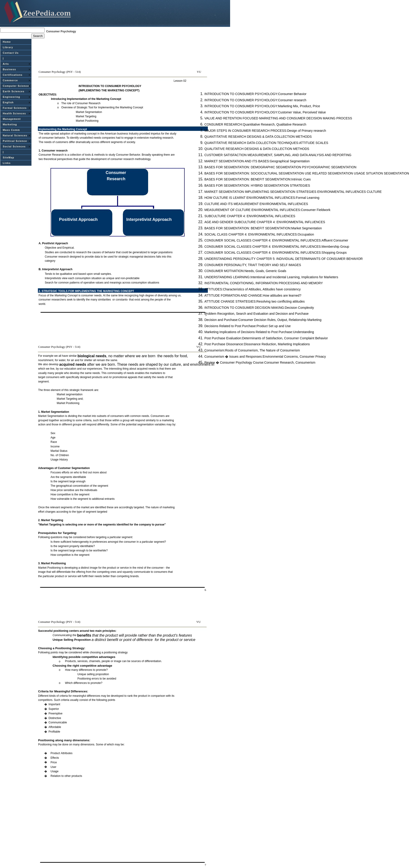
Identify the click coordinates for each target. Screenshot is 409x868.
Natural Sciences (15, 135)
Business (9, 69)
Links (7, 163)
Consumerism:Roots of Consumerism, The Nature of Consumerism (252, 350)
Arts (6, 64)
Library (8, 47)
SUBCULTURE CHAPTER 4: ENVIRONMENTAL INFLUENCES (250, 216)
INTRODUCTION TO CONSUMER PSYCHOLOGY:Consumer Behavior (255, 94)
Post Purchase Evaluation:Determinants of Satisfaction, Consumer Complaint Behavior (266, 338)
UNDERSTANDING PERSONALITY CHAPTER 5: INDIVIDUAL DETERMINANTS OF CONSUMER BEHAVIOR (283, 259)
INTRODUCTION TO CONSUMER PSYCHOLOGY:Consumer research (255, 100)
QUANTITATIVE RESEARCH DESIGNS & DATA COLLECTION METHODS (258, 137)
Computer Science (16, 86)
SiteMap (8, 157)
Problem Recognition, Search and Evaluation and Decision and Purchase (257, 314)
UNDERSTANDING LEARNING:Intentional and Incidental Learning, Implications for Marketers (271, 277)
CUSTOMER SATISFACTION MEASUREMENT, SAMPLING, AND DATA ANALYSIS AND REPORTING (278, 155)
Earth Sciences (14, 91)
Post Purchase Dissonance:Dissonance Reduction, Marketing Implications (257, 344)
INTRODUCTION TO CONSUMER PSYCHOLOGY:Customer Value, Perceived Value (265, 112)
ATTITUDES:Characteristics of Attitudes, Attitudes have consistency (252, 289)
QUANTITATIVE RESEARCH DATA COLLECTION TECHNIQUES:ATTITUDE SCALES (266, 143)
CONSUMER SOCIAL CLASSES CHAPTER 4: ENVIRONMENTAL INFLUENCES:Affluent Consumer (276, 240)
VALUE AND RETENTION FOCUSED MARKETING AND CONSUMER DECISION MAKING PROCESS (278, 118)
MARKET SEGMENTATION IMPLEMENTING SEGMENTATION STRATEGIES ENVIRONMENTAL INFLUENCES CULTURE (293, 192)
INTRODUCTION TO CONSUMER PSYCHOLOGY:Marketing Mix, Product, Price (262, 106)
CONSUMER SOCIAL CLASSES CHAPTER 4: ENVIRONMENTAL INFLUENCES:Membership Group (277, 247)
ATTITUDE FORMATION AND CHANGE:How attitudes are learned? (253, 295)
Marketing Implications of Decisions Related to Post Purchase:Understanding (259, 332)
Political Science (15, 141)
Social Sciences (14, 146)
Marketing (10, 124)
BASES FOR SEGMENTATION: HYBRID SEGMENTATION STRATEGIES (257, 185)
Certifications (13, 75)
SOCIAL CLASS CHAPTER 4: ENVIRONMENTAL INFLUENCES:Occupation (259, 234)
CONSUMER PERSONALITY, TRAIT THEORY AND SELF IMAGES (253, 265)
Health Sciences (14, 113)
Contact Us (11, 53)
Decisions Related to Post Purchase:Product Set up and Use (248, 326)
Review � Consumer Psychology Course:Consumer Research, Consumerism (260, 362)
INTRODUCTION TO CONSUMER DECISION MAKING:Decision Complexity (259, 308)
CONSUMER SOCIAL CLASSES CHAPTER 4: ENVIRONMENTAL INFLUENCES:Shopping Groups (276, 253)
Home (7, 42)
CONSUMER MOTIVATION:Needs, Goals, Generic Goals (245, 271)
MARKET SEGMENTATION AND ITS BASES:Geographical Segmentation (257, 161)
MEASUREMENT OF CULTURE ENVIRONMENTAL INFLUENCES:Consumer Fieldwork (267, 210)
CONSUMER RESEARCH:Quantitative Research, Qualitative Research (255, 124)
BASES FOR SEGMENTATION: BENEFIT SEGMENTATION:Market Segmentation (263, 228)
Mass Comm (11, 130)
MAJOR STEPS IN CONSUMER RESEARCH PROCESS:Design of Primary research (265, 131)
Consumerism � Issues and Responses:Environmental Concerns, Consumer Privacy (265, 357)
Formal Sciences (15, 108)
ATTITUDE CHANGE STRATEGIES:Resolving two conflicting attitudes (255, 301)
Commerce (10, 80)
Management (12, 119)
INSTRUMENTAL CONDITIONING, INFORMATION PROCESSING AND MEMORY (264, 283)
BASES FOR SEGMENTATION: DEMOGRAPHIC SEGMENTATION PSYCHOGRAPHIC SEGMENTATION (280, 167)
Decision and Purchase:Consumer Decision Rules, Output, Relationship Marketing (263, 320)
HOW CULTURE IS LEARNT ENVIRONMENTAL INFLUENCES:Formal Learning (262, 198)
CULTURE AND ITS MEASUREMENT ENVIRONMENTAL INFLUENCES (256, 204)
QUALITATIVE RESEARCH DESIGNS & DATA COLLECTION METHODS (257, 149)
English (8, 102)
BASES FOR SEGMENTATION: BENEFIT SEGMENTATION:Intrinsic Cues (258, 179)
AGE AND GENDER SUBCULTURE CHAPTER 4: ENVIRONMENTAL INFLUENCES (265, 222)
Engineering (11, 97)
